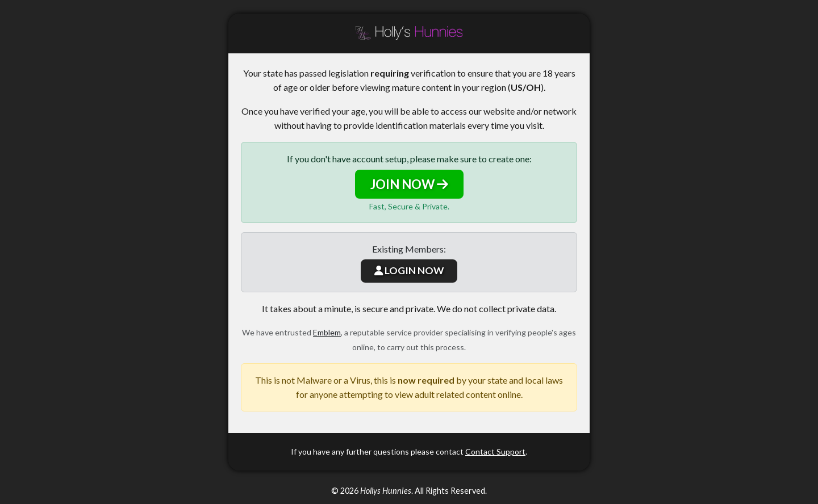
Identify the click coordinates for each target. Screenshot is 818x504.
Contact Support (495, 451)
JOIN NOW (409, 184)
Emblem (327, 332)
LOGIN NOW (409, 270)
